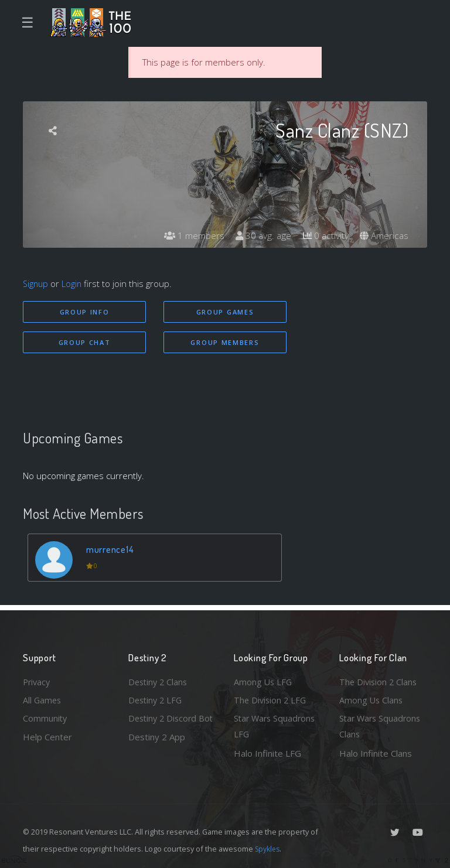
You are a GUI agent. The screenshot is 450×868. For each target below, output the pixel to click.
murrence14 (111, 550)
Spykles (269, 849)
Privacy (37, 679)
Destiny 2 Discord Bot (164, 726)
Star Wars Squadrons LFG (276, 726)
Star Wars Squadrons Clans (382, 726)
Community (45, 717)
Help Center (47, 736)
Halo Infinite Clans (376, 753)
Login (74, 283)
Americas (383, 236)
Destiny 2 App (157, 753)
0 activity (323, 236)
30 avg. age (260, 236)
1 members (189, 236)
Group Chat (85, 343)
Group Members (225, 343)
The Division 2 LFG (271, 698)
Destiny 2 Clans (159, 679)
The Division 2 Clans (379, 679)
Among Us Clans (372, 698)
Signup (36, 283)
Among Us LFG (264, 679)
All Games (43, 698)
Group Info (85, 312)
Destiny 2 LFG (157, 698)
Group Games (225, 312)
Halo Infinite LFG (267, 753)
